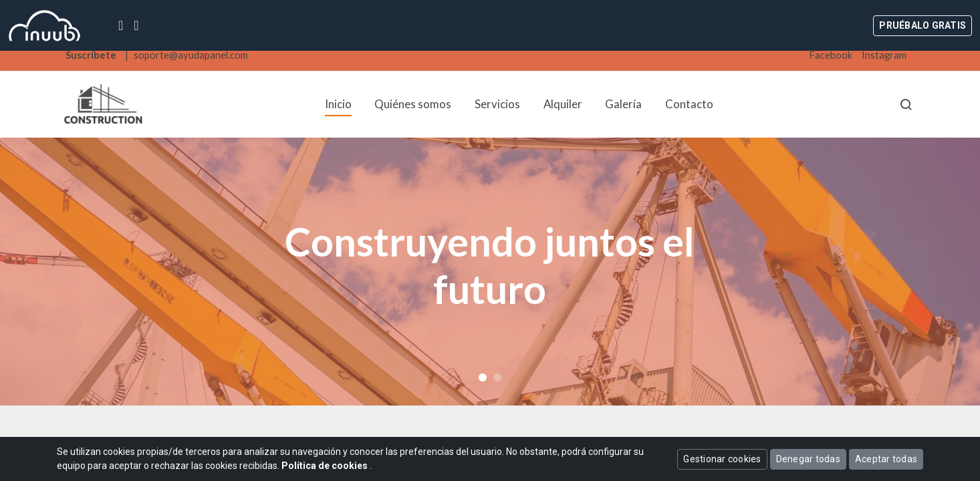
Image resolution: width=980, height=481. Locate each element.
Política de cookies (326, 466)
